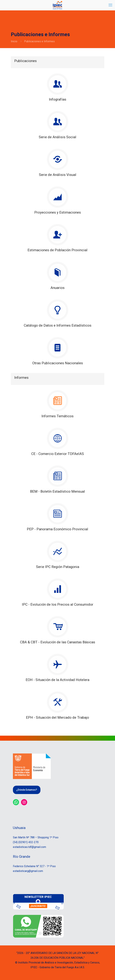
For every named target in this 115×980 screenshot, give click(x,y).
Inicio (14, 41)
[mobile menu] (110, 5)
